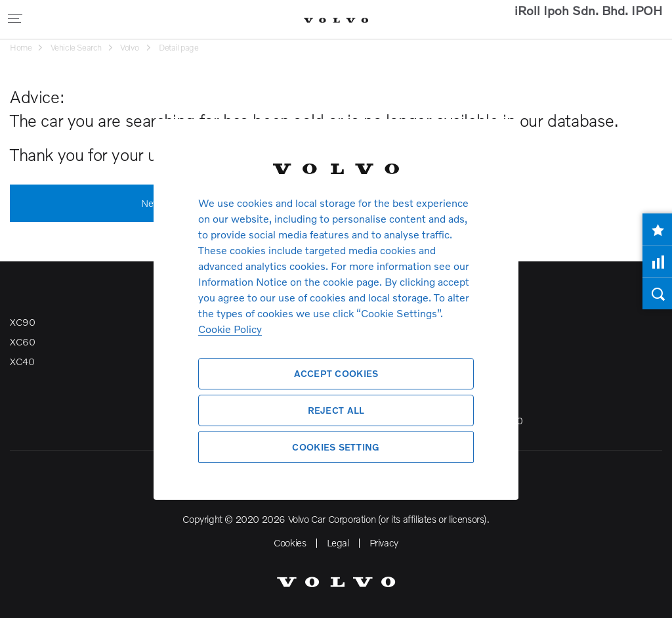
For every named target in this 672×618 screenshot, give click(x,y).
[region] (336, 309)
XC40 (22, 361)
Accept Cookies (336, 373)
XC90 (22, 322)
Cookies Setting (336, 447)
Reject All (336, 410)
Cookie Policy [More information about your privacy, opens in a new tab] (230, 329)
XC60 (22, 342)
